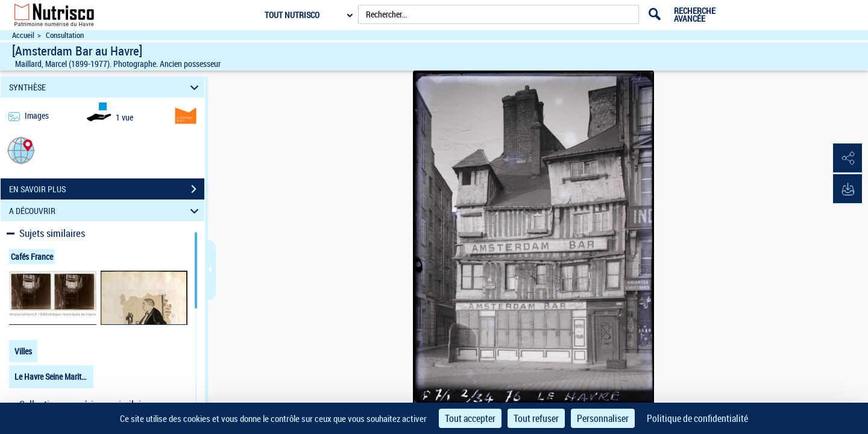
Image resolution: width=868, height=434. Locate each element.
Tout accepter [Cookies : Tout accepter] (470, 418)
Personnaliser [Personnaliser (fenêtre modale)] (603, 418)
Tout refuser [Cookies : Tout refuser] (536, 418)
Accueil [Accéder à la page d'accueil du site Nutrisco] (23, 35)
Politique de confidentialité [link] (697, 418)
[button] (21, 150)
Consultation (65, 35)
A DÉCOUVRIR (106, 211)
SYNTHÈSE (106, 87)
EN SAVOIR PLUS (107, 189)
